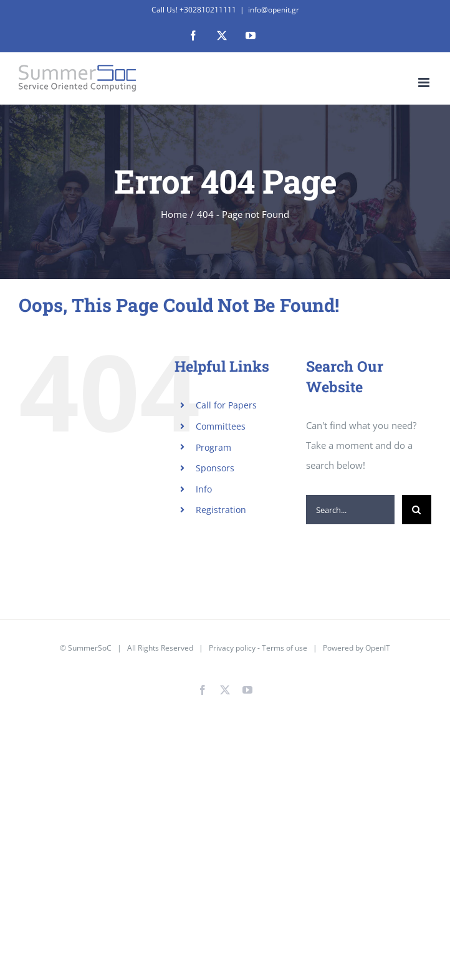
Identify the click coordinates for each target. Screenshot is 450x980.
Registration (221, 510)
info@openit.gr (274, 10)
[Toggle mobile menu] (425, 82)
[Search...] (350, 510)
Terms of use (285, 648)
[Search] (417, 510)
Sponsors (215, 468)
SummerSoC (90, 648)
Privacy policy (232, 648)
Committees (221, 426)
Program (213, 447)
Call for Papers (226, 405)
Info (204, 489)
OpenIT (378, 648)
